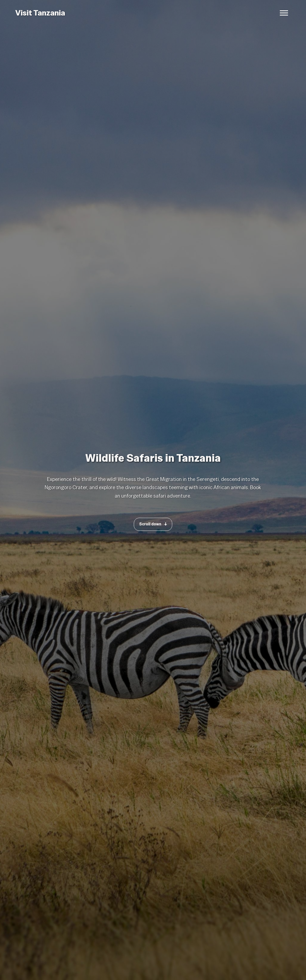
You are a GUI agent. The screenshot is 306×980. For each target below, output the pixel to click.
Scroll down (153, 524)
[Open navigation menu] (284, 13)
